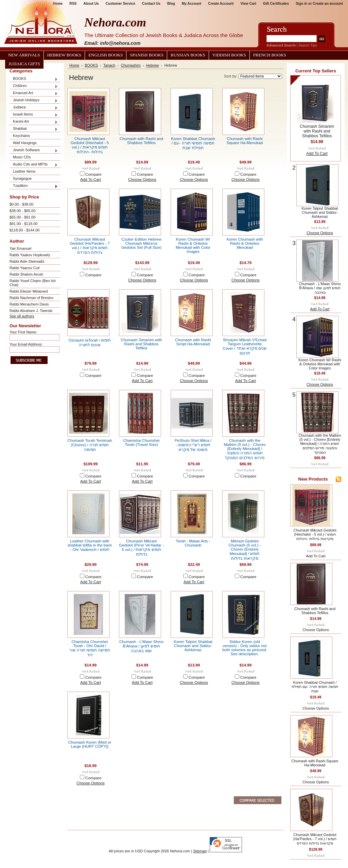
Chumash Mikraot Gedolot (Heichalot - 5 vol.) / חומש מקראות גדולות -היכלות (90, 145)
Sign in (301, 4)
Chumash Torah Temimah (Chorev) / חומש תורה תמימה (90, 445)
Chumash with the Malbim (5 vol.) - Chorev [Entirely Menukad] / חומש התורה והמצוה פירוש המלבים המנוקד (245, 449)
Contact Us (151, 4)
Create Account (221, 4)
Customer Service (120, 4)
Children (34, 86)
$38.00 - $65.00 (22, 211)
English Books (106, 55)
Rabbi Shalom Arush (26, 274)
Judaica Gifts (24, 64)
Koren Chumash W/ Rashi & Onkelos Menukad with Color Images (193, 245)
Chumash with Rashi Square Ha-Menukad (245, 141)
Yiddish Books (229, 55)
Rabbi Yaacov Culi (24, 268)
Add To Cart (91, 179)
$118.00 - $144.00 (24, 230)
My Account (192, 4)
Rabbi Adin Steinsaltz (27, 261)
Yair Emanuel (20, 248)
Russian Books (188, 55)
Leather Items (24, 171)
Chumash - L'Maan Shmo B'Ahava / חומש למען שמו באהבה (142, 646)
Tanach (109, 65)
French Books (270, 55)
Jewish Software (34, 150)
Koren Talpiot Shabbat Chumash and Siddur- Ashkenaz (193, 646)
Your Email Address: (26, 344)
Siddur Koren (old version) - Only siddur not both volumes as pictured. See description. (245, 648)
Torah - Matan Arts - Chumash (193, 543)
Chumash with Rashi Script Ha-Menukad (193, 342)
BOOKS (34, 79)
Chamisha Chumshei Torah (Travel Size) (141, 442)
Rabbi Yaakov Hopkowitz (30, 255)
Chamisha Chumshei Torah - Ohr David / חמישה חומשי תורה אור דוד (90, 648)
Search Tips (308, 45)
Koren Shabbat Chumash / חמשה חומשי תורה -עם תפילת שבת (193, 143)
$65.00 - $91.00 (22, 217)
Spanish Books (147, 55)
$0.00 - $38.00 (21, 204)
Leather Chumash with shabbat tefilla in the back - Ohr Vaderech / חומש (90, 545)
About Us (91, 4)
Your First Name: (23, 332)
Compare (93, 174)
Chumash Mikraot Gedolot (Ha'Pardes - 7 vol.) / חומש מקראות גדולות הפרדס (90, 246)
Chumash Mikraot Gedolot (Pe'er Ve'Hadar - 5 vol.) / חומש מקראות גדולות (141, 548)
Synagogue (22, 178)
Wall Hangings (25, 143)
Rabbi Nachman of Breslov (31, 298)
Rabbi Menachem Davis (29, 304)
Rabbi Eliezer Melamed (29, 291)
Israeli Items (34, 115)
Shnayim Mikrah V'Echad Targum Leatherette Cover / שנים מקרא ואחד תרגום (245, 346)
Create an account (328, 4)
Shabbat (34, 129)
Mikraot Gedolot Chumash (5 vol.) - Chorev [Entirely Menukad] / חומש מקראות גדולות (245, 550)
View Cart (248, 4)
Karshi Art (34, 122)
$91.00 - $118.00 (23, 224)
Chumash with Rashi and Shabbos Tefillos (141, 141)
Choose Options (142, 179)
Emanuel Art (34, 93)
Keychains (21, 136)
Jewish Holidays (34, 100)
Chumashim (130, 65)
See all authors (22, 316)
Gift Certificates (276, 4)
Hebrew (153, 65)
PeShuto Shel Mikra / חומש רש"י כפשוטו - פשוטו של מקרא (193, 445)
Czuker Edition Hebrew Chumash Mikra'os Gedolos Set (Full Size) (142, 243)
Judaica (34, 108)
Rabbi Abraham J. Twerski (31, 311)
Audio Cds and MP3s (34, 165)
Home (74, 65)
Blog (171, 4)
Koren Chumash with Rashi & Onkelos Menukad (245, 243)
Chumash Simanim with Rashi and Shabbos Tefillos (141, 344)
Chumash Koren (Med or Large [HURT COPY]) (90, 744)
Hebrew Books (64, 55)
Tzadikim (34, 186)
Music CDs (22, 157)
